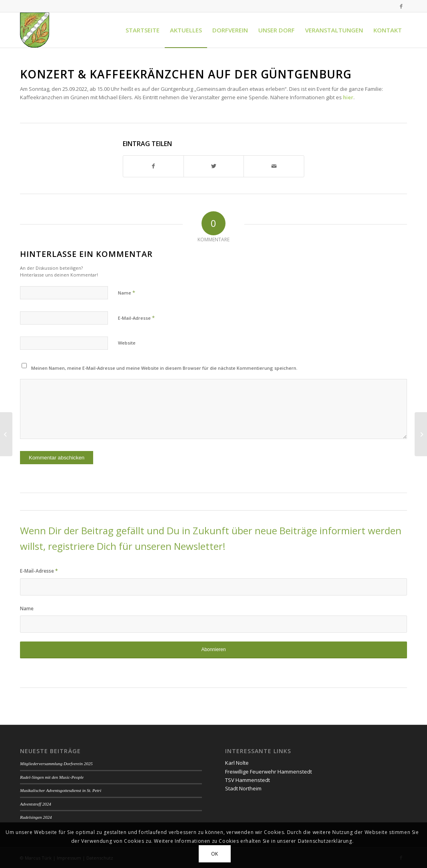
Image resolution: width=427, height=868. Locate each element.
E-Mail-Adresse (136, 318)
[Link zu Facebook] (401, 6)
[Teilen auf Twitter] (214, 166)
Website (127, 343)
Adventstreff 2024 (36, 804)
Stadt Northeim (243, 788)
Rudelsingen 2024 (36, 817)
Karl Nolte (237, 763)
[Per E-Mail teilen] (274, 166)
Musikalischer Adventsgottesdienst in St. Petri (61, 790)
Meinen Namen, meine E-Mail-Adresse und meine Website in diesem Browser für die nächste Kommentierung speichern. (164, 368)
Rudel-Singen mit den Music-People (52, 777)
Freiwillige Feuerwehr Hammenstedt (268, 772)
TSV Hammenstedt (247, 780)
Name (127, 293)
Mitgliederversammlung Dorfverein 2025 (56, 764)
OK (215, 854)
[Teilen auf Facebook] (153, 166)
